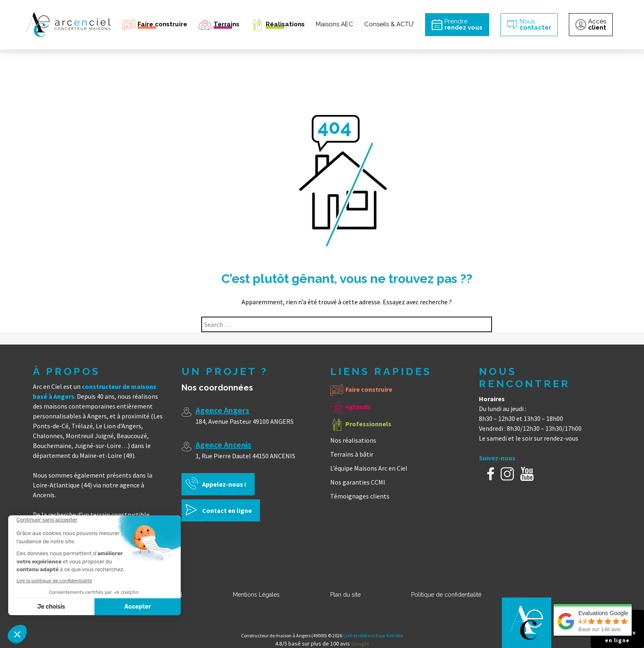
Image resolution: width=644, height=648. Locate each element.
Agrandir (358, 407)
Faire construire (369, 389)
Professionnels (368, 424)
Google (360, 643)
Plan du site (345, 595)
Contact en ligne (227, 510)
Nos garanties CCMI (358, 482)
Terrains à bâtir (352, 454)
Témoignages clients (360, 496)
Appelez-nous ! (224, 484)
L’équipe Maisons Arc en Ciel (369, 468)
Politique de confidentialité (446, 595)
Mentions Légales (256, 595)
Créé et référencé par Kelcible (373, 635)
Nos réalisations (353, 440)
